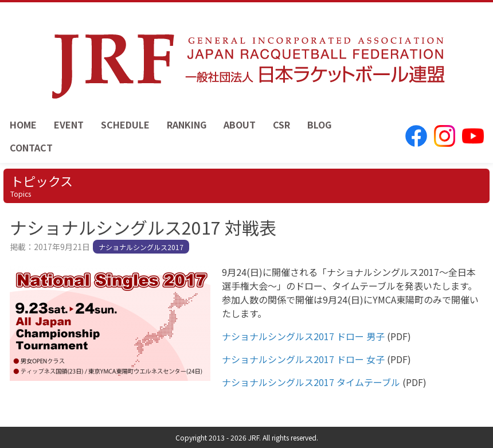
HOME (23, 124)
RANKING (187, 124)
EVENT (69, 124)
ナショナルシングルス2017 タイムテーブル (311, 382)
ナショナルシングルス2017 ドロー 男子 (303, 336)
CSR (281, 124)
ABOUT (240, 124)
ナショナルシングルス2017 (141, 247)
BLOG (319, 124)
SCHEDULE (125, 124)
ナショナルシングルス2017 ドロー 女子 (303, 359)
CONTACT (31, 147)
